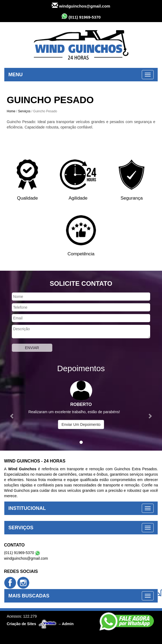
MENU (15, 75)
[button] (12, 413)
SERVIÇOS (21, 528)
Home (11, 111)
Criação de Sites (21, 624)
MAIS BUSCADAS (29, 596)
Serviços (24, 111)
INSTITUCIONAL (27, 508)
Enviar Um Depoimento (81, 424)
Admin (68, 624)
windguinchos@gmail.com (81, 6)
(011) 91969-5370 (81, 16)
